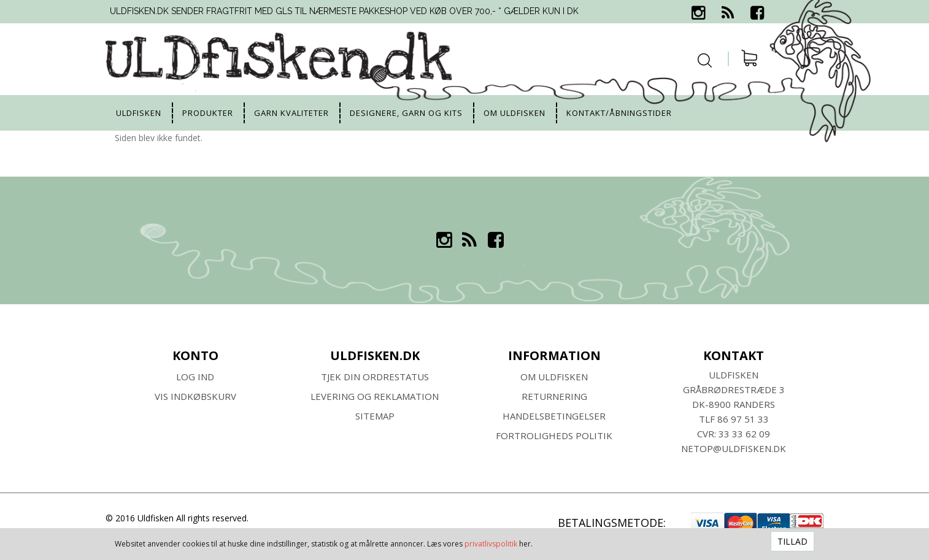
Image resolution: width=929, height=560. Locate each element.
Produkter (208, 113)
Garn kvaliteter (291, 113)
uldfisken (139, 113)
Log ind (195, 377)
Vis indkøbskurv (195, 396)
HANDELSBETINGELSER (554, 416)
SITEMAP (375, 416)
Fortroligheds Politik (554, 435)
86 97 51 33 (743, 419)
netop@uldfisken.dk (734, 448)
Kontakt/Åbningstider (619, 113)
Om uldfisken (515, 113)
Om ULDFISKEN (554, 377)
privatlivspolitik (491, 544)
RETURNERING (554, 396)
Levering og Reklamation (375, 396)
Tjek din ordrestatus (375, 377)
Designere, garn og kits (406, 113)
